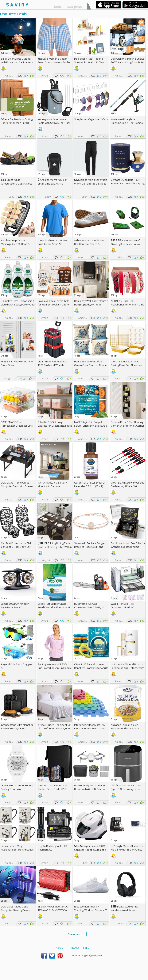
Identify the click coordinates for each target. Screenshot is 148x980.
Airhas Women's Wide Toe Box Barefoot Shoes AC (89, 242)
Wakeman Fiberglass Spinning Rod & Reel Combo (127, 121)
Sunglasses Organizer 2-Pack (91, 119)
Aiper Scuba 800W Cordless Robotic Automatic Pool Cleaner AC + (90, 850)
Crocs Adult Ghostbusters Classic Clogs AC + (17, 183)
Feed (86, 948)
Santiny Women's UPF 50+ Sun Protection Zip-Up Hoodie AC (55, 668)
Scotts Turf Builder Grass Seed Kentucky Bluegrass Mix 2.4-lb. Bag (55, 607)
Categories (75, 6)
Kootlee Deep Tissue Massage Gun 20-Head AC (16, 242)
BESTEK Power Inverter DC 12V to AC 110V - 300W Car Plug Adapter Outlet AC (53, 910)
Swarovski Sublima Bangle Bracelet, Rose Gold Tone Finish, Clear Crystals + (89, 547)
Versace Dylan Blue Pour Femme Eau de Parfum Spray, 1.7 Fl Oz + (128, 183)
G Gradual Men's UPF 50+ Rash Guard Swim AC (52, 242)
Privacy (74, 948)
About (60, 948)
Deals (58, 6)
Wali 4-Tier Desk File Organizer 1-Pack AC (123, 606)
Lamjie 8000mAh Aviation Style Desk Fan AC (15, 606)
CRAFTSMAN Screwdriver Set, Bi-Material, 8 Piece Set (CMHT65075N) (128, 486)
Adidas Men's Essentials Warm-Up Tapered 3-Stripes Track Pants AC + (91, 183)
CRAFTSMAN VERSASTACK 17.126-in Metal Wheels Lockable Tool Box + (52, 365)
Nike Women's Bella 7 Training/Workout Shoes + (91, 908)
